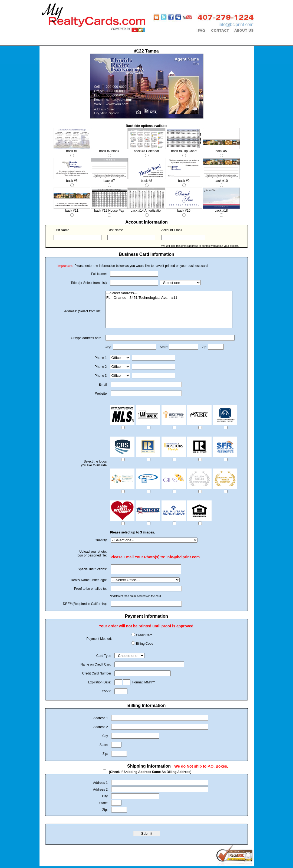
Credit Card (144, 637)
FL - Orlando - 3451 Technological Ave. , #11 (169, 298)
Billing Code (144, 645)
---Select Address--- (169, 293)
